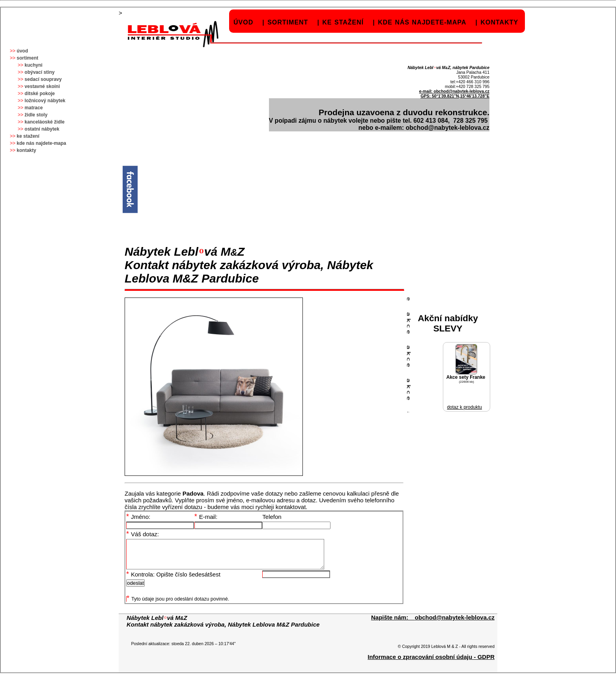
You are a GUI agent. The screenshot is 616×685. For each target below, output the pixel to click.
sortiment (288, 22)
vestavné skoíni (42, 86)
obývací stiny (39, 72)
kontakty (499, 22)
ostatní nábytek (42, 129)
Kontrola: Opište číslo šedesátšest (173, 580)
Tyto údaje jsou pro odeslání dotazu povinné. (178, 605)
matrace (34, 108)
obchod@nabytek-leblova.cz (461, 91)
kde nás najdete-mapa (422, 22)
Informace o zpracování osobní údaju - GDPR (431, 663)
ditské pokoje (40, 94)
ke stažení (343, 22)
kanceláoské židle (44, 122)
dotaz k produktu (464, 407)
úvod (243, 22)
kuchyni (33, 65)
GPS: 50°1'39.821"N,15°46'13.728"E (455, 96)
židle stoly (36, 115)
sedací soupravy (43, 79)
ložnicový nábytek (45, 101)
